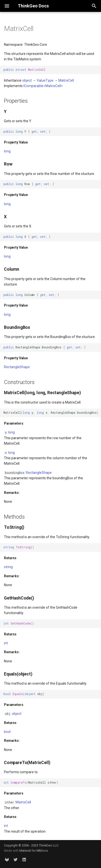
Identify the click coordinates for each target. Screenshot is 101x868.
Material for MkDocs (34, 851)
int (6, 643)
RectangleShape (17, 367)
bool (7, 732)
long (7, 151)
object (27, 80)
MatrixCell (66, 80)
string (8, 567)
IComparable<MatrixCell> (43, 86)
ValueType (45, 80)
